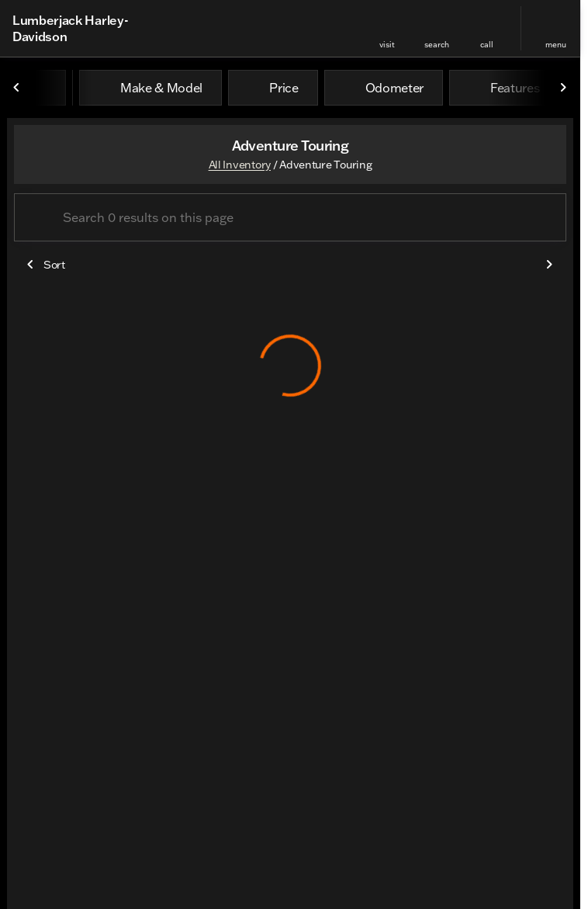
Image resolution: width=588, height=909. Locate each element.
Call (487, 45)
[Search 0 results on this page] (290, 217)
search (437, 45)
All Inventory (240, 165)
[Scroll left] (17, 88)
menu (556, 45)
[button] (387, 28)
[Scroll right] (563, 88)
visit (387, 45)
